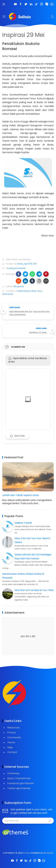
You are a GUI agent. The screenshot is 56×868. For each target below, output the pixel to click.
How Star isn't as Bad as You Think (34, 590)
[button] (19, 274)
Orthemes (13, 773)
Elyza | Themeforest (19, 778)
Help (10, 747)
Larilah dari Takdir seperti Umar (21, 495)
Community (14, 737)
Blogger (48, 853)
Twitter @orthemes (19, 788)
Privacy (12, 733)
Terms (11, 742)
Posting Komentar (16, 268)
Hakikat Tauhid (23, 523)
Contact (12, 752)
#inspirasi (19, 286)
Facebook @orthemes (21, 783)
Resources (13, 728)
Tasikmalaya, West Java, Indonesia (22, 292)
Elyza (26, 853)
